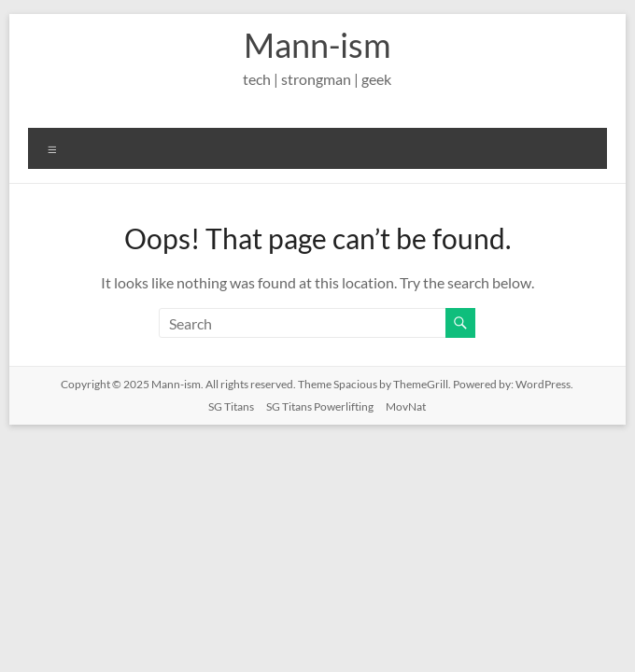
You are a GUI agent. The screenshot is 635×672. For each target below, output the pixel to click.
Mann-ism (317, 45)
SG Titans (231, 406)
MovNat (406, 406)
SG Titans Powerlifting (320, 406)
